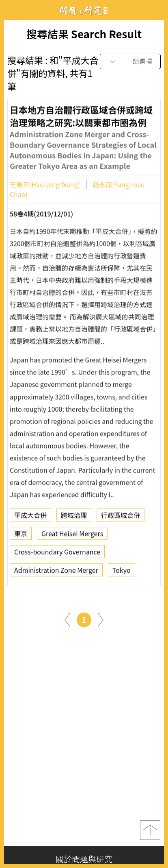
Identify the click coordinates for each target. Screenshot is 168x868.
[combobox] (130, 62)
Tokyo (122, 572)
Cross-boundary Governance (57, 554)
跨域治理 (74, 517)
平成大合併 (30, 517)
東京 (21, 536)
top (150, 830)
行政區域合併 (121, 517)
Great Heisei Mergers (72, 536)
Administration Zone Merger (56, 572)
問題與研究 (84, 10)
